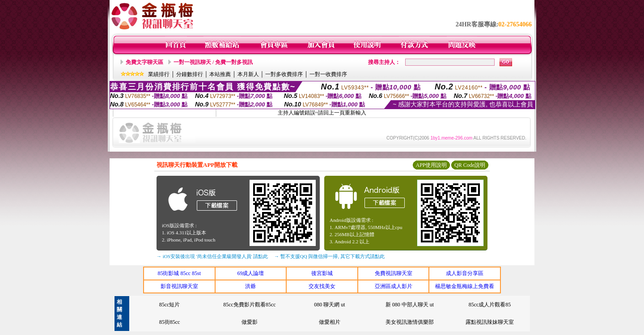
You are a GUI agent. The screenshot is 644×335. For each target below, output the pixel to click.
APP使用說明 (431, 165)
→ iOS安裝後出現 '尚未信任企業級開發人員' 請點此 (212, 256)
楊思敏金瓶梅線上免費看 (465, 286)
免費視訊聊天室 (394, 273)
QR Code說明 (470, 165)
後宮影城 (322, 273)
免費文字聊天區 (144, 62)
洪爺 (250, 286)
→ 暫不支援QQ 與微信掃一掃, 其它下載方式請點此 (329, 256)
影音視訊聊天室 (179, 286)
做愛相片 (330, 322)
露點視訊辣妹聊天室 (490, 322)
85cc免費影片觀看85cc (249, 305)
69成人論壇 (250, 273)
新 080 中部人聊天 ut (410, 305)
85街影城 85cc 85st (179, 273)
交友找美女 (322, 286)
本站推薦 (220, 74)
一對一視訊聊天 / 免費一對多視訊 (213, 62)
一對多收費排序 (284, 74)
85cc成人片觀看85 (490, 305)
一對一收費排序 (328, 74)
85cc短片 (170, 305)
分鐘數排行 (190, 74)
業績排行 (159, 74)
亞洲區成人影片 (394, 286)
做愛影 (250, 322)
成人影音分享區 (465, 273)
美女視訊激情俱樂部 (410, 322)
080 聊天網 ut (329, 305)
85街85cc (170, 322)
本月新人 (248, 74)
